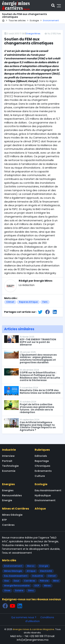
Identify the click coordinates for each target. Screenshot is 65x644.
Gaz (6, 581)
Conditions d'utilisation (40, 619)
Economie (9, 471)
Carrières (8, 525)
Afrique (40, 509)
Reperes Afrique (28, 302)
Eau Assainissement (48, 490)
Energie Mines (33, 34)
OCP (37, 586)
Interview (8, 456)
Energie (7, 500)
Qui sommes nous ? (24, 617)
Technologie (10, 466)
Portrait (7, 461)
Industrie (9, 450)
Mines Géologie (12, 515)
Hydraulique (43, 495)
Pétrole (44, 581)
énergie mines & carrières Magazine (34, 629)
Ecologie (41, 484)
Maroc (31, 566)
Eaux (16, 581)
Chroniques (42, 466)
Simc (31, 590)
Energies (8, 484)
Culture (40, 476)
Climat (10, 302)
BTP (4, 520)
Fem (45, 302)
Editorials (41, 456)
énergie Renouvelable (17, 586)
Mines (47, 586)
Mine (56, 581)
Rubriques (42, 450)
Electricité (46, 571)
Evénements (43, 471)
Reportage (42, 461)
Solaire (19, 590)
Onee (7, 590)
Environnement (45, 500)
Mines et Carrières (16, 509)
